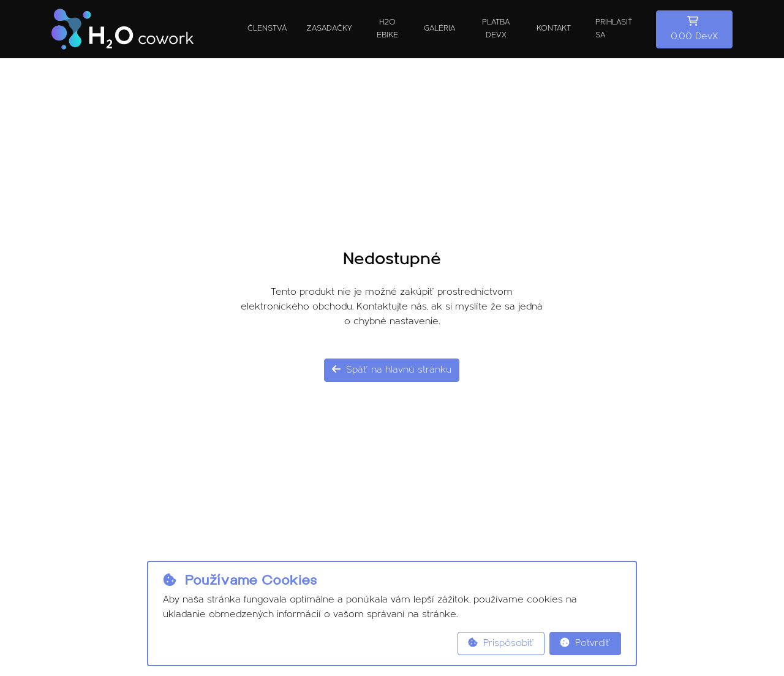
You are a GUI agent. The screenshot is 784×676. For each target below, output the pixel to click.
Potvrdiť (585, 643)
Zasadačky (329, 28)
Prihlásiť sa (614, 28)
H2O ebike (387, 28)
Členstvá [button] (267, 28)
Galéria (439, 28)
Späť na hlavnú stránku (392, 370)
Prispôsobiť (501, 643)
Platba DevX (496, 28)
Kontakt (554, 28)
